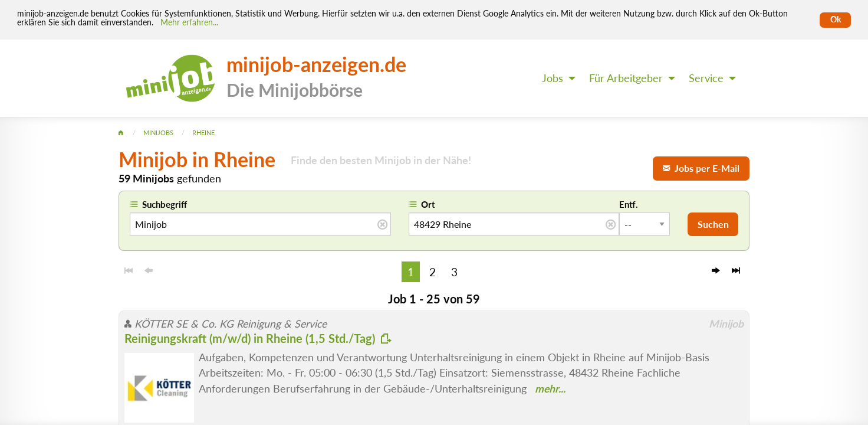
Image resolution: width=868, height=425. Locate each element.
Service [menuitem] (706, 78)
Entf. (629, 204)
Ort (428, 204)
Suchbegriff (165, 204)
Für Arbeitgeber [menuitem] (626, 78)
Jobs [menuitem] (553, 78)
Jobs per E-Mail (701, 168)
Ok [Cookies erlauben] (836, 19)
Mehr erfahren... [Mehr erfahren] (189, 22)
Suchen (713, 224)
